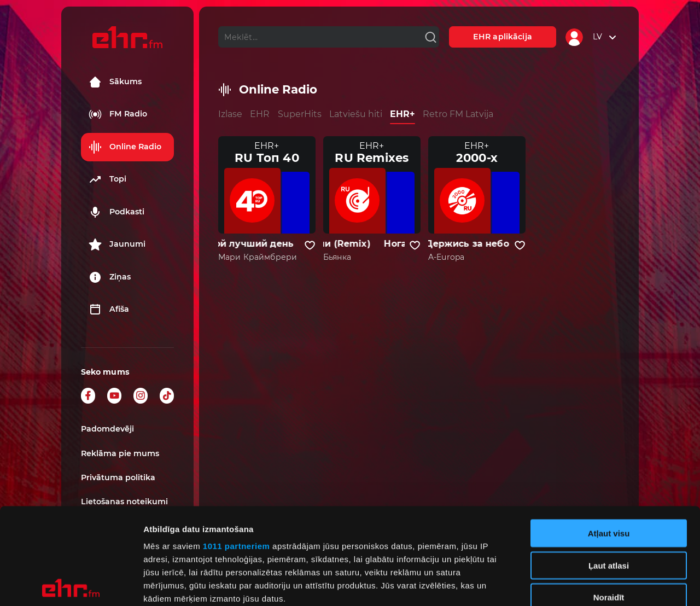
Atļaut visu (609, 437)
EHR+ (402, 114)
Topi (107, 179)
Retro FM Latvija (458, 114)
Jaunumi (117, 244)
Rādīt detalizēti (596, 584)
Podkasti (116, 212)
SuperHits (300, 114)
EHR (260, 114)
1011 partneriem (237, 450)
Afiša (109, 310)
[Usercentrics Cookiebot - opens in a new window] (71, 585)
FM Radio (118, 114)
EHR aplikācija (503, 37)
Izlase (230, 114)
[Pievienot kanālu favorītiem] (310, 246)
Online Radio (125, 147)
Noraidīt (609, 501)
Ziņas (110, 277)
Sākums (115, 82)
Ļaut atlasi (609, 469)
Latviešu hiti (356, 114)
